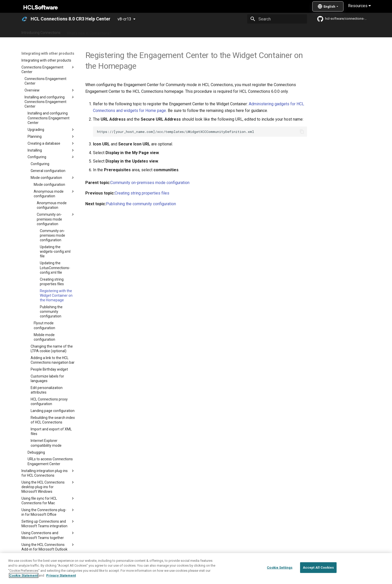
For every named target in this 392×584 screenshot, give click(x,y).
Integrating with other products (239, 31)
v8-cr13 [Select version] (124, 19)
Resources (359, 6)
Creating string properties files (142, 193)
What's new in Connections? (89, 31)
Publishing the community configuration (141, 204)
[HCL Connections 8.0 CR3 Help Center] (25, 19)
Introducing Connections (41, 31)
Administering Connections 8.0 (142, 31)
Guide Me (278, 31)
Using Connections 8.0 (191, 31)
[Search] (277, 19)
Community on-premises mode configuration (150, 183)
